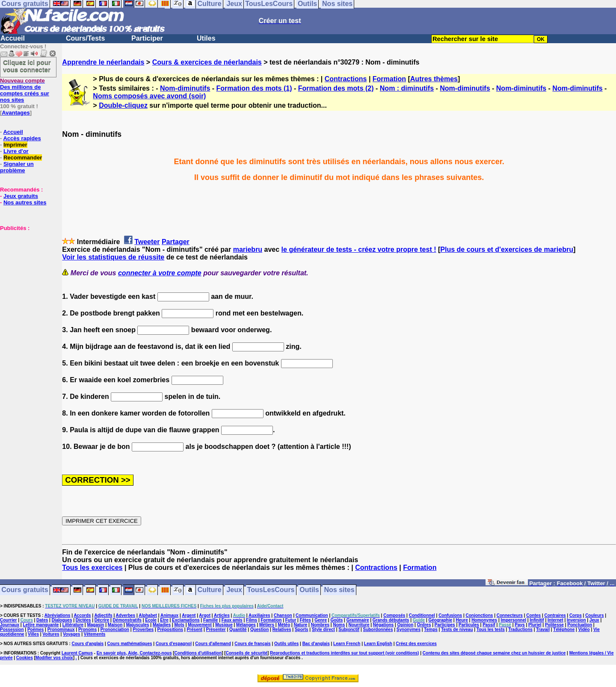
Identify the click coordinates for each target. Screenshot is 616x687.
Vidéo (584, 630)
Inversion (576, 620)
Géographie (440, 620)
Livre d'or (16, 151)
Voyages (71, 634)
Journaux (10, 625)
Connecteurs (510, 615)
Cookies (25, 658)
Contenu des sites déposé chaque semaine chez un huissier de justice (494, 653)
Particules (469, 625)
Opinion (406, 625)
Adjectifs (103, 615)
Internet (555, 620)
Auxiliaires (259, 615)
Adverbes (126, 615)
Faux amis (232, 620)
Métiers (267, 625)
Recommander (23, 158)
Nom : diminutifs (407, 88)
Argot (205, 615)
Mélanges (246, 625)
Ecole (151, 620)
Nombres (320, 625)
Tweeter (147, 242)
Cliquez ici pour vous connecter (27, 66)
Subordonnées (378, 630)
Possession (12, 630)
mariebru (248, 249)
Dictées (83, 620)
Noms (339, 625)
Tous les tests (491, 630)
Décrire (102, 620)
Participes (445, 625)
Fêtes (305, 620)
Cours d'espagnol (174, 644)
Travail (543, 630)
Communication (312, 615)
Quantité (238, 630)
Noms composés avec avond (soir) (149, 96)
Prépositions (170, 630)
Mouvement (200, 625)
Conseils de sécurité (247, 653)
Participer (147, 38)
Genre (321, 620)
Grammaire (358, 620)
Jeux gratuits (21, 196)
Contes (533, 615)
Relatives (282, 630)
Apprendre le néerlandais (103, 62)
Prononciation (115, 630)
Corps (576, 615)
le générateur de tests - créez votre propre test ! (359, 249)
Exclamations (186, 620)
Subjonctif (349, 630)
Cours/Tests (85, 38)
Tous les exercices (92, 568)
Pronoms (87, 630)
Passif (489, 625)
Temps (431, 630)
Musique (224, 625)
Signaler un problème (17, 167)
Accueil (13, 38)
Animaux (169, 615)
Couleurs (594, 615)
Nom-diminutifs (185, 88)
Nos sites (339, 590)
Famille (210, 620)
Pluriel (535, 625)
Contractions (346, 79)
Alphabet (148, 615)
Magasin (95, 625)
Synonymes (409, 630)
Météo (284, 625)
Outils (309, 590)
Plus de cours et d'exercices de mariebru (507, 249)
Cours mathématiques (130, 644)
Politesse (554, 625)
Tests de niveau (457, 630)
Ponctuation (580, 625)
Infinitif (537, 620)
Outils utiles (286, 644)
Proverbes (143, 630)
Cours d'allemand (213, 644)
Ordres (424, 625)
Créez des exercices (416, 644)
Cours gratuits (25, 590)
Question (259, 630)
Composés (394, 615)
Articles (222, 615)
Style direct (323, 630)
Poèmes (36, 630)
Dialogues (62, 620)
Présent (194, 630)
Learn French (347, 644)
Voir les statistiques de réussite (113, 257)
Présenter (216, 630)
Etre (164, 620)
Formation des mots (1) (254, 88)
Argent (189, 615)
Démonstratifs (127, 620)
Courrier (8, 620)
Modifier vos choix (54, 658)
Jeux (234, 590)
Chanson (283, 615)
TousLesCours (271, 590)
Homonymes (484, 620)
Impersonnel (514, 620)
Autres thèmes (434, 79)
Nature (301, 625)
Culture (210, 590)
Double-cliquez (123, 105)
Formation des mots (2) (336, 88)
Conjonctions (480, 615)
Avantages (16, 113)
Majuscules (138, 625)
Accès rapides (22, 138)
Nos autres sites (25, 202)
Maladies (162, 625)
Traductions (520, 630)
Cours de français (252, 644)
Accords (82, 615)
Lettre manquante (41, 625)
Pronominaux (61, 630)
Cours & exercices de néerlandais (207, 62)
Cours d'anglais (88, 644)
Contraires (555, 615)
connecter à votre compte (160, 273)
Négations (383, 625)
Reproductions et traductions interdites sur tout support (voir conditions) (344, 653)
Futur (291, 620)
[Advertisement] (26, 274)
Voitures (51, 634)
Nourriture (359, 625)
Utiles (206, 38)
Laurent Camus (77, 653)
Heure (462, 620)
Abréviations (58, 615)
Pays (520, 625)
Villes (33, 634)
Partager (176, 242)
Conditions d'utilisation (198, 653)
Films (252, 620)
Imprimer (15, 145)
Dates (42, 620)
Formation (389, 79)
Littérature (73, 625)
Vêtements (95, 634)
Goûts (336, 620)
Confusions (450, 615)
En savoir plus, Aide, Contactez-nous (134, 653)
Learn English (378, 644)
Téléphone (564, 630)
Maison (115, 625)
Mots (179, 625)
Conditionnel (422, 615)
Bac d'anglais (316, 644)
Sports (302, 630)
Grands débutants (391, 620)
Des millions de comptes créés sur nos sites (25, 90)
